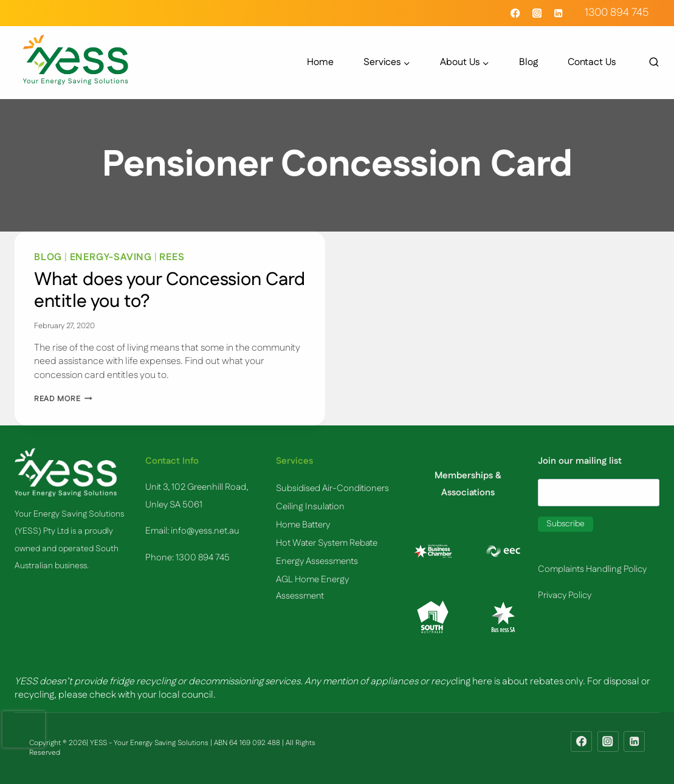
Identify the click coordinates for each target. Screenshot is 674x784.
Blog (528, 63)
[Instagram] (537, 13)
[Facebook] (516, 13)
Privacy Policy (565, 595)
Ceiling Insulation (310, 507)
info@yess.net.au (205, 531)
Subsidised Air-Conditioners (332, 488)
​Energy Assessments (317, 561)
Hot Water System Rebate (327, 543)
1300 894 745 (617, 13)
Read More (63, 399)
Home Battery (303, 525)
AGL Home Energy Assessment (312, 588)
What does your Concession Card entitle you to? (170, 291)
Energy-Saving (111, 257)
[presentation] (24, 729)
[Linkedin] (558, 13)
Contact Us (592, 63)
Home (320, 63)
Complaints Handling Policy (592, 569)
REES (172, 257)
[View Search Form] (648, 63)
